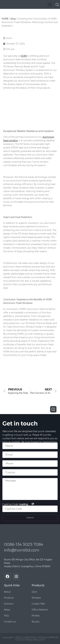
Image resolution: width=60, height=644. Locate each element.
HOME (5, 19)
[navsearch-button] (57, 4)
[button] (50, 4)
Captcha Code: (18, 504)
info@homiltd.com (22, 550)
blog (13, 19)
